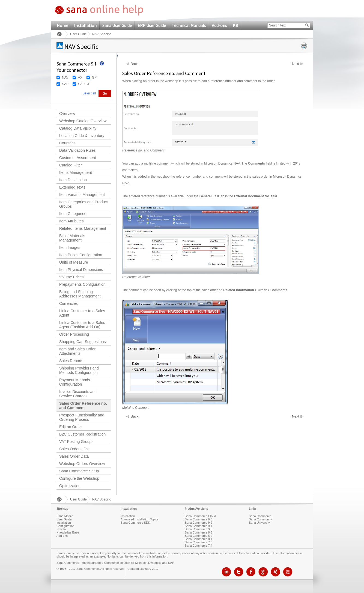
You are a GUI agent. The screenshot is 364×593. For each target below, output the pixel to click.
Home (62, 25)
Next (296, 64)
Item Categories (73, 214)
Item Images (70, 248)
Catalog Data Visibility (78, 128)
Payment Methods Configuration (75, 382)
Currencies (68, 303)
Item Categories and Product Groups (83, 204)
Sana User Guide (117, 25)
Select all (89, 93)
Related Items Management (83, 228)
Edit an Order (71, 427)
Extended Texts (72, 187)
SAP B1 (84, 84)
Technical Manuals (189, 25)
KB (235, 25)
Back (135, 64)
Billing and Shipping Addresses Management (80, 294)
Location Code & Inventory (82, 136)
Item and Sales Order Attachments (77, 351)
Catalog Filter (71, 165)
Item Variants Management (82, 195)
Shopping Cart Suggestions (82, 342)
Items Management (76, 172)
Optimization (70, 486)
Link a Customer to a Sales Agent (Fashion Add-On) (82, 325)
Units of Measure (74, 262)
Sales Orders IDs (74, 449)
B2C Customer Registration (82, 434)
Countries (67, 143)
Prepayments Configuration (82, 284)
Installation (85, 25)
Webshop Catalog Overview (83, 121)
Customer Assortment (78, 158)
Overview (67, 114)
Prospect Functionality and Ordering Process (82, 417)
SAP (65, 84)
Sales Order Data (74, 456)
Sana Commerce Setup (79, 471)
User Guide (78, 34)
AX (80, 78)
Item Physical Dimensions (81, 270)
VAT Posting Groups (76, 442)
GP (94, 78)
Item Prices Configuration (81, 255)
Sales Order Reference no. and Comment (83, 406)
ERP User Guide (152, 25)
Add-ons (219, 25)
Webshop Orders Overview (82, 464)
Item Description (73, 180)
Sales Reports (71, 361)
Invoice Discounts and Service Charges (78, 394)
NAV (65, 78)
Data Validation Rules (77, 150)
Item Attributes (71, 221)
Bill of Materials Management (72, 238)
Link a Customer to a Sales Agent (82, 313)
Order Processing (74, 334)
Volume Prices (71, 277)
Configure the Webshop (79, 478)
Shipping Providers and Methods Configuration (79, 370)
